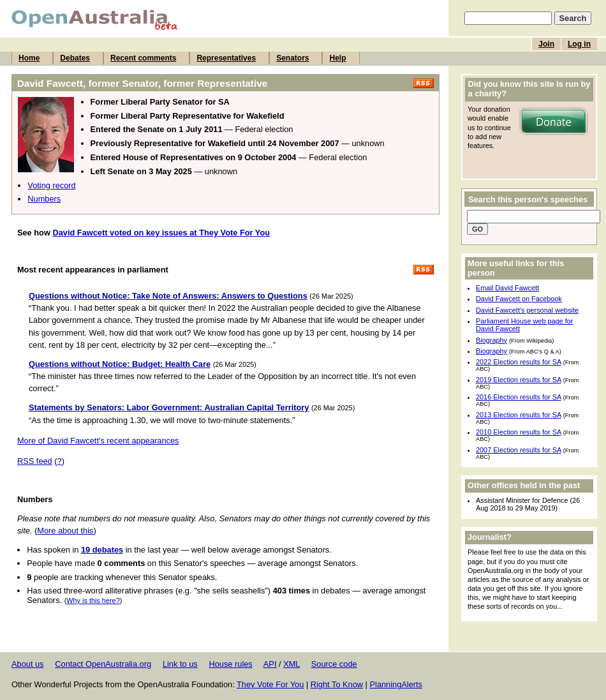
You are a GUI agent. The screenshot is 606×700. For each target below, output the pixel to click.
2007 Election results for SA (519, 450)
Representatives (226, 58)
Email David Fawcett (507, 288)
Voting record (51, 185)
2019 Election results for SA (519, 380)
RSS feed (35, 461)
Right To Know (337, 684)
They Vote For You (270, 684)
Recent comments (143, 58)
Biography (491, 340)
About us (28, 664)
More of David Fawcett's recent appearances (98, 441)
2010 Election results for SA (519, 432)
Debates (75, 58)
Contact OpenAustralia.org (103, 664)
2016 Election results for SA (519, 397)
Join (546, 44)
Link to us (180, 664)
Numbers (44, 199)
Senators (292, 58)
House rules (230, 664)
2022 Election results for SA (519, 362)
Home (29, 58)
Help (337, 58)
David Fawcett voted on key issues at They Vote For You (161, 233)
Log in (579, 44)
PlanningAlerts (396, 684)
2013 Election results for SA (519, 415)
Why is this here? (93, 600)
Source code (334, 664)
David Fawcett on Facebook (519, 299)
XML (292, 664)
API (270, 664)
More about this (65, 531)
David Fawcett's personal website (527, 310)
